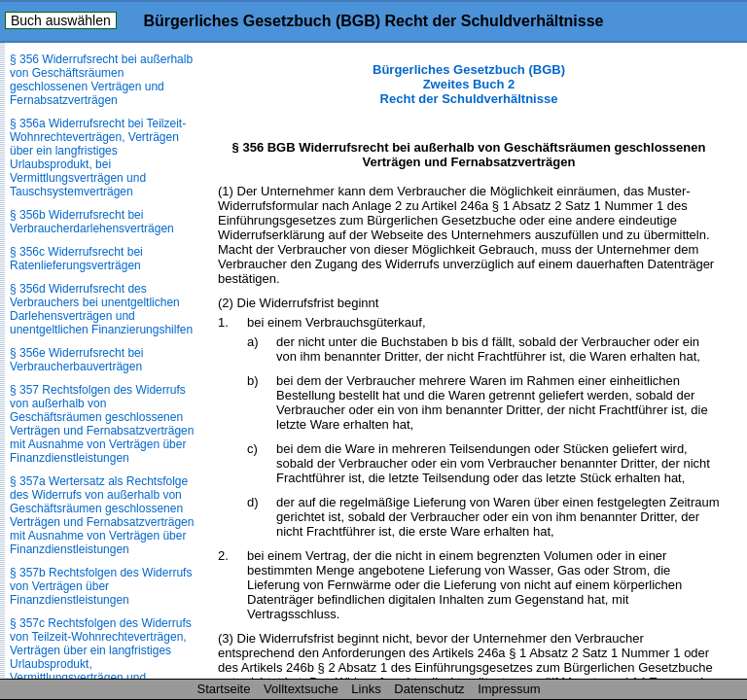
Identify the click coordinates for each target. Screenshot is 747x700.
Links (366, 689)
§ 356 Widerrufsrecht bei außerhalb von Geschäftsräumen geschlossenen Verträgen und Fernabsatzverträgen (101, 80)
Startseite (224, 689)
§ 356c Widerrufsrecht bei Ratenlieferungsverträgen (76, 259)
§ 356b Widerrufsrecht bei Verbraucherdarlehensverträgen (92, 222)
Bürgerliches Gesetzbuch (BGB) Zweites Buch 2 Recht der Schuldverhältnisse (469, 84)
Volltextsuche (301, 689)
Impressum (509, 689)
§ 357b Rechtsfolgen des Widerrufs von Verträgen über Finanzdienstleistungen (101, 586)
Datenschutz (429, 689)
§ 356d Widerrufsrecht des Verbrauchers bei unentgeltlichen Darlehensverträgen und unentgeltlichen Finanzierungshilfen (101, 309)
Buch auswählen (61, 20)
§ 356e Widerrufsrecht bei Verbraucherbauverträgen (76, 360)
